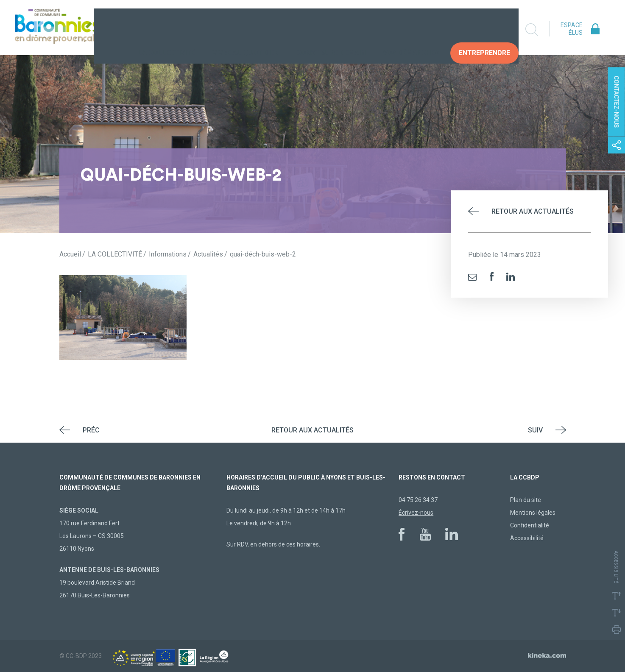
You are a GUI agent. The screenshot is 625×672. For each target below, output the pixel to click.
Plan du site (526, 500)
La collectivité (167, 29)
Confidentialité (530, 525)
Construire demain (331, 29)
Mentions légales (533, 513)
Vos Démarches (411, 29)
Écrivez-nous (416, 513)
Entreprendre (484, 29)
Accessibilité (527, 538)
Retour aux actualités (533, 211)
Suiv (535, 430)
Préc (91, 430)
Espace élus (572, 29)
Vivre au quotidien (246, 29)
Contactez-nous (617, 102)
